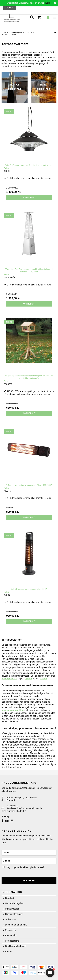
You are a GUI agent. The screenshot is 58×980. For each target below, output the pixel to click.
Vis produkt (29, 197)
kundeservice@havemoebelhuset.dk (25, 808)
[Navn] (29, 853)
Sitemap (5, 816)
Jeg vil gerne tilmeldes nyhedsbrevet (27, 867)
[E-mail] (29, 861)
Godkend (29, 880)
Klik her (49, 3)
